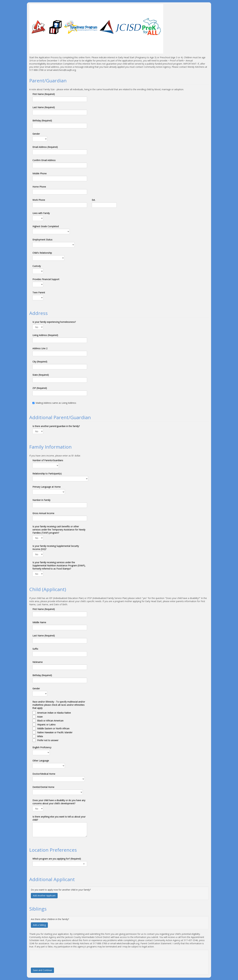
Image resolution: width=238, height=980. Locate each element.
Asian (40, 717)
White (40, 736)
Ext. (94, 200)
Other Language (41, 761)
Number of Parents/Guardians (48, 460)
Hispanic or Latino (46, 725)
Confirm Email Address (44, 160)
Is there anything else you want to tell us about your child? (59, 818)
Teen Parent (39, 292)
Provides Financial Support (46, 279)
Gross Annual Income (43, 513)
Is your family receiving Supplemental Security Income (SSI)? (56, 548)
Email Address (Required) (45, 147)
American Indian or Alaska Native (54, 713)
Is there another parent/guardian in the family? (56, 426)
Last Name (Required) (44, 107)
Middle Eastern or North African (53, 728)
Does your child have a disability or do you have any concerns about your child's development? (59, 802)
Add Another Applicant (44, 896)
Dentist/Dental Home (43, 787)
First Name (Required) (44, 94)
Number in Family (41, 500)
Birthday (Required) (42, 121)
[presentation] (55, 957)
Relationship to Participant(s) (47, 474)
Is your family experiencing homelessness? (54, 322)
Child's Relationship (42, 253)
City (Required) (40, 362)
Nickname (38, 662)
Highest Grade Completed (46, 226)
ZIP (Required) (40, 388)
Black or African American (50, 721)
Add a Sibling (39, 925)
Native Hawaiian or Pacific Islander (55, 732)
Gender (36, 134)
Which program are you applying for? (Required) (57, 859)
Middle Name (39, 622)
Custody (37, 266)
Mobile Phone (40, 173)
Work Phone (39, 200)
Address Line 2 (40, 348)
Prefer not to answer (48, 740)
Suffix (35, 649)
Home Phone (39, 187)
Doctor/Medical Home (44, 774)
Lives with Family (41, 213)
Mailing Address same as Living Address (54, 403)
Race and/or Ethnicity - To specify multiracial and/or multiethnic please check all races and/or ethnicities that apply (59, 705)
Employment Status (42, 240)
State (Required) (41, 375)
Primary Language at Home (47, 487)
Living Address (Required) (45, 335)
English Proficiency (42, 747)
